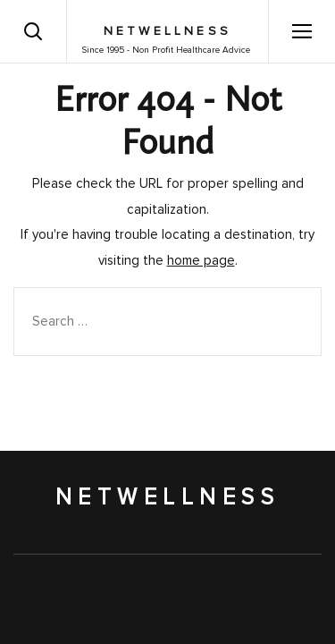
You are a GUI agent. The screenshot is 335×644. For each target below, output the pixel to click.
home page (201, 261)
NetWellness (167, 31)
